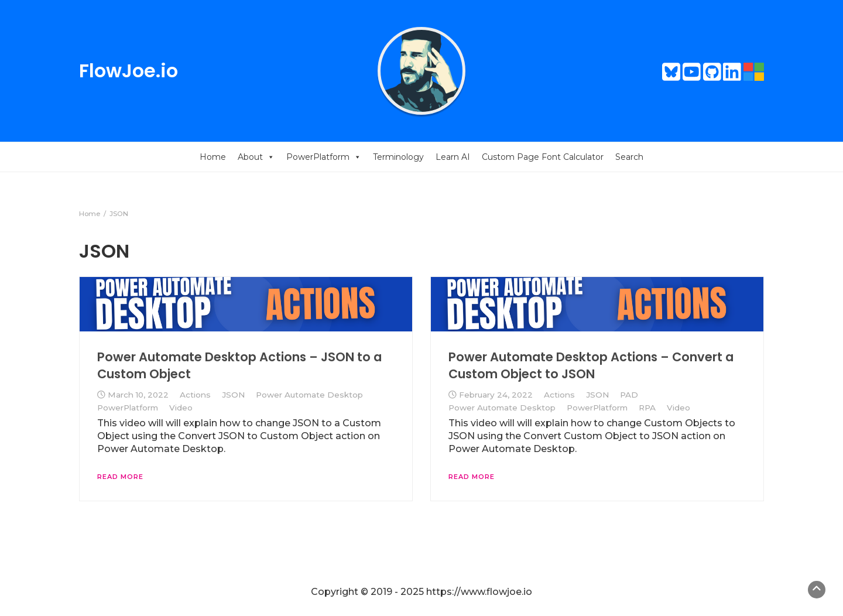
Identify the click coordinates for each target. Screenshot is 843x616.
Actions (195, 395)
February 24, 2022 (496, 395)
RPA (647, 408)
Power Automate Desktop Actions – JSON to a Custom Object (239, 365)
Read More (120, 477)
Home (213, 157)
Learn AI (453, 157)
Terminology (398, 157)
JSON (233, 395)
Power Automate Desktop (309, 395)
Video (181, 408)
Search (629, 157)
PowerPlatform (324, 157)
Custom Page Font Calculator (543, 157)
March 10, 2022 (138, 395)
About (256, 157)
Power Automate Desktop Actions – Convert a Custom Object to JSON (591, 365)
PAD (629, 395)
